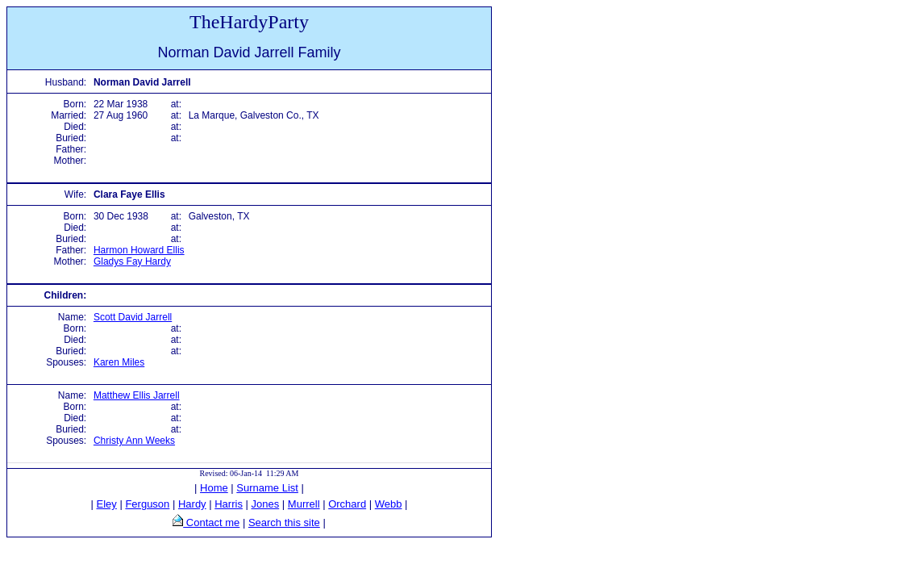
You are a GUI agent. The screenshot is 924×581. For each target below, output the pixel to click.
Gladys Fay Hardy (132, 261)
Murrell (304, 504)
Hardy (192, 504)
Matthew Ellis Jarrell (137, 395)
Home (214, 488)
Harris (229, 504)
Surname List (267, 488)
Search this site (284, 522)
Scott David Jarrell (133, 317)
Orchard (347, 504)
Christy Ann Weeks (134, 441)
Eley (107, 504)
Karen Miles (119, 362)
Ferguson (147, 504)
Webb (389, 504)
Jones (266, 504)
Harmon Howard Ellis (139, 250)
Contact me (211, 522)
